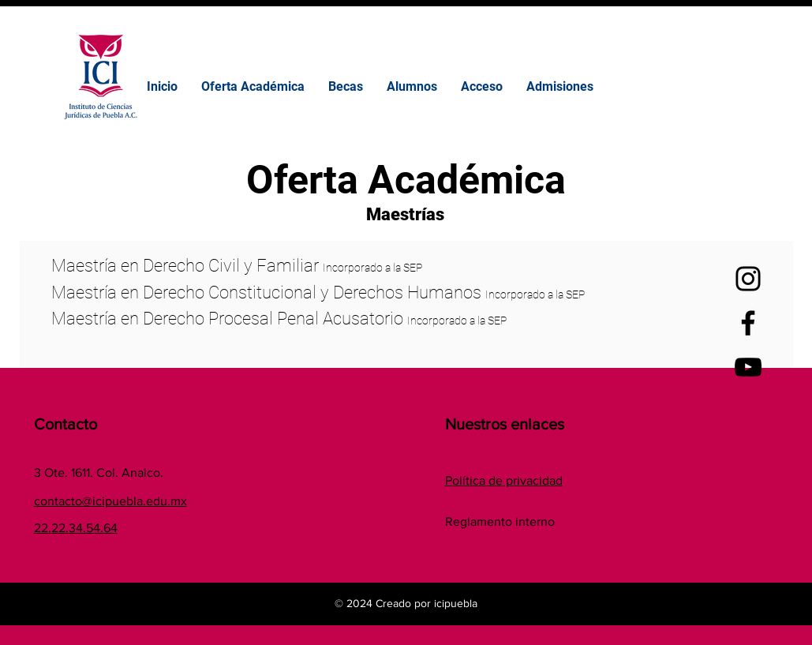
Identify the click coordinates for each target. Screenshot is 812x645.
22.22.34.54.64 (76, 528)
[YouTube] (748, 367)
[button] (346, 87)
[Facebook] (748, 323)
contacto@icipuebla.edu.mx (110, 501)
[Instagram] (748, 279)
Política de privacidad (504, 480)
